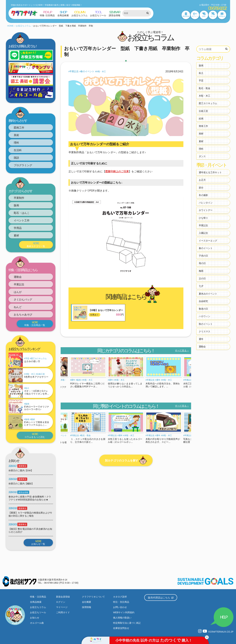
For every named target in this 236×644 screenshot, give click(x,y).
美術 (16, 135)
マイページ (62, 607)
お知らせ (35, 618)
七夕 (201, 286)
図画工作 (19, 128)
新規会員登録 (63, 597)
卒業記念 (19, 284)
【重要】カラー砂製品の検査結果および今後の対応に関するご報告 (30, 514)
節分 (201, 188)
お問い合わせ (120, 607)
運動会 (18, 277)
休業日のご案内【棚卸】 (21, 484)
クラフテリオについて (93, 597)
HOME (10, 26)
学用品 (18, 228)
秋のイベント (206, 324)
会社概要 (87, 602)
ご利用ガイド (63, 612)
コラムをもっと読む (35, 435)
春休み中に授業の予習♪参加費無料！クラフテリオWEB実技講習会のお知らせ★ (30, 498)
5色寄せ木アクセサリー (36, 377)
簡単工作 (203, 126)
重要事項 (22, 466)
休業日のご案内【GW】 (21, 470)
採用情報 (87, 607)
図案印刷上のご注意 (117, 171)
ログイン (61, 602)
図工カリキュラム (39, 359)
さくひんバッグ (23, 299)
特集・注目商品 (38, 597)
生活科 (18, 150)
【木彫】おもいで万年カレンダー (106, 310)
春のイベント (87, 71)
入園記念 (203, 233)
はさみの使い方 (32, 361)
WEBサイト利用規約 (124, 612)
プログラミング (23, 165)
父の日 (202, 278)
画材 (201, 134)
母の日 (202, 263)
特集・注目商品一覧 (35, 324)
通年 (73, 380)
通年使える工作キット (210, 172)
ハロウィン (205, 316)
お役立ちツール (38, 612)
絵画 (201, 119)
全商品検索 (36, 602)
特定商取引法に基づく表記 (127, 623)
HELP (224, 617)
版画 (16, 205)
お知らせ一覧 (38, 543)
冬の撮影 (203, 195)
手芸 (27, 359)
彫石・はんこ (22, 213)
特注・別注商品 (121, 602)
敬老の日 (203, 309)
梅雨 (201, 271)
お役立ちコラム (23, 26)
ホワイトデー (206, 210)
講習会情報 (23, 492)
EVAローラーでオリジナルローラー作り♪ (37, 408)
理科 (16, 143)
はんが (18, 292)
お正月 (202, 180)
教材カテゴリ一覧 (36, 245)
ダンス (202, 156)
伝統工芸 (41, 374)
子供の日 (203, 256)
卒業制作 (19, 198)
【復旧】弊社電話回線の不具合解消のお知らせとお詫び (30, 530)
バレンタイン (206, 203)
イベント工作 (22, 220)
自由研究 (203, 301)
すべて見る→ (182, 350)
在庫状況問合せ (121, 628)
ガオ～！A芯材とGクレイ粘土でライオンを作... (37, 392)
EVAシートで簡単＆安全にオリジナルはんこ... (37, 424)
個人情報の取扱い (122, 618)
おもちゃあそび (23, 315)
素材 (16, 235)
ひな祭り (203, 218)
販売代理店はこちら (161, 598)
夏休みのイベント (208, 294)
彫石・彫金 (86, 435)
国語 (16, 158)
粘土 (27, 388)
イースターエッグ (208, 241)
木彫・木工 (30, 374)
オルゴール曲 (37, 623)
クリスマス (205, 331)
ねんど (18, 307)
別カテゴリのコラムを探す (126, 460)
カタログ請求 (120, 597)
